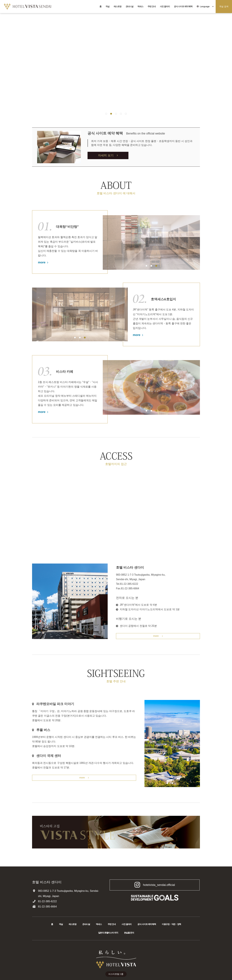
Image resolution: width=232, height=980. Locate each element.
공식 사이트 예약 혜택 (183, 6)
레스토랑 (118, 6)
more (43, 262)
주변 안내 (152, 6)
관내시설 (129, 6)
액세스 (140, 6)
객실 (107, 6)
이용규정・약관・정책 (171, 925)
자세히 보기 (108, 155)
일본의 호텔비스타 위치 (108, 933)
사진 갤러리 (165, 6)
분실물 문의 (129, 933)
